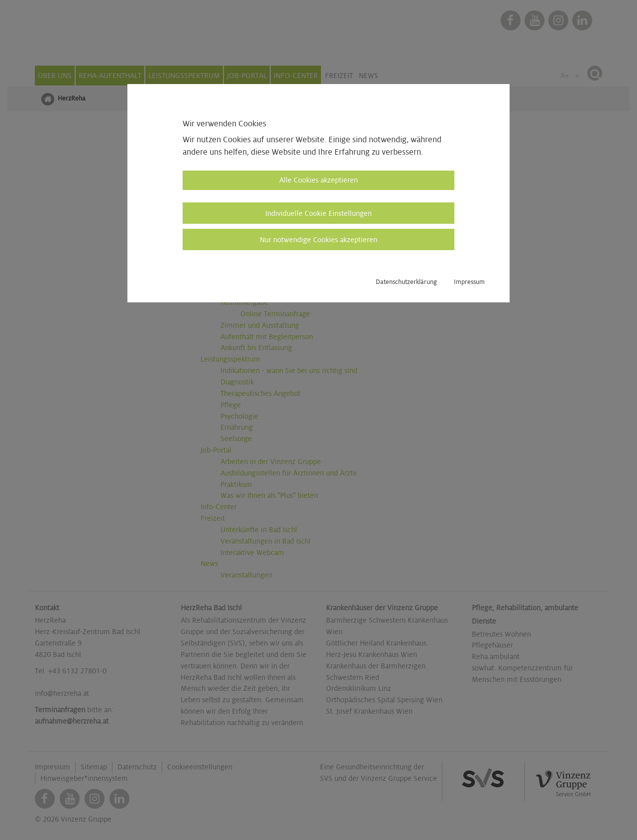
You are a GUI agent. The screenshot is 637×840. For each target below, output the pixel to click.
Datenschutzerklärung (406, 282)
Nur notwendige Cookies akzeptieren (318, 240)
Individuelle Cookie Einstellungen (318, 213)
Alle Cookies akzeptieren (318, 180)
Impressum (469, 282)
